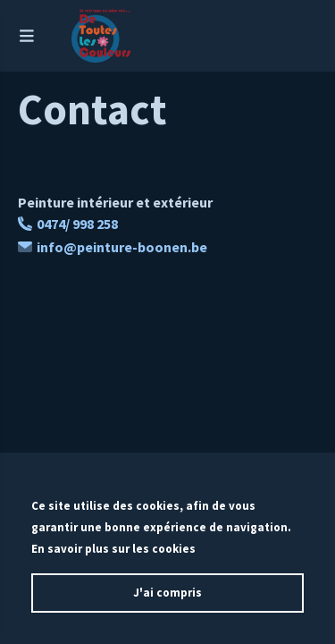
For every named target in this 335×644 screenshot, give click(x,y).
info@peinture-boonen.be (113, 247)
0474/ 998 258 (68, 224)
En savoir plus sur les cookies (113, 549)
